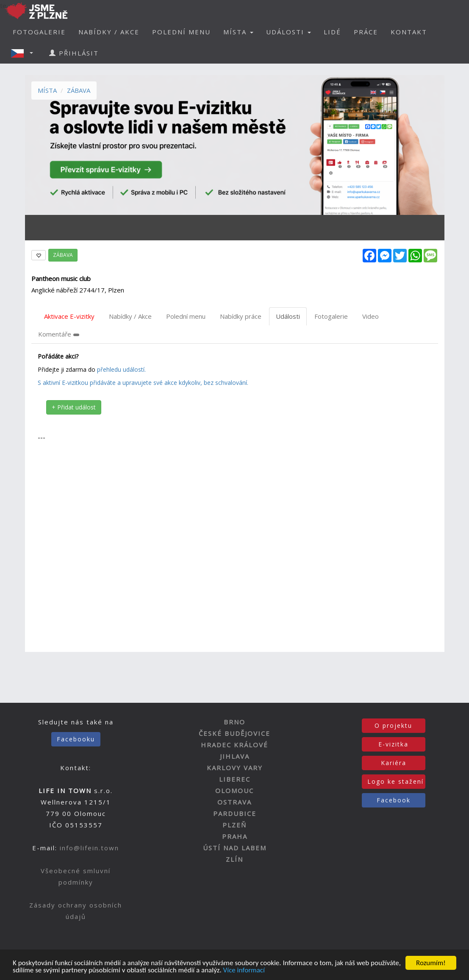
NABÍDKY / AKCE (109, 32)
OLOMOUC (234, 791)
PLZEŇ (234, 825)
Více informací (244, 971)
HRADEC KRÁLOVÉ (234, 745)
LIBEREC (235, 779)
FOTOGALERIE (39, 32)
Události (288, 316)
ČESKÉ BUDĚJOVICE (234, 733)
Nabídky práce (241, 316)
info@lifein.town (89, 848)
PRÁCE (366, 32)
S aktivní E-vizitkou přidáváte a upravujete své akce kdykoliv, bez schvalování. (143, 383)
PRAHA (235, 836)
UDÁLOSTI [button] (289, 32)
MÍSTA (47, 90)
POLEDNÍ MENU (181, 32)
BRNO (234, 722)
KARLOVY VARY (235, 768)
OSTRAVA (234, 802)
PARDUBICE (235, 813)
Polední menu (186, 316)
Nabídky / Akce (130, 316)
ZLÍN (234, 859)
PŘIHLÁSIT (74, 53)
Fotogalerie (331, 316)
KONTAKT (409, 32)
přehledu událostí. (121, 369)
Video (370, 316)
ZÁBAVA (79, 90)
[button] (25, 53)
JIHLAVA (235, 756)
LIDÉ (332, 32)
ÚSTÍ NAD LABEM (235, 848)
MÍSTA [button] (238, 32)
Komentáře (59, 334)
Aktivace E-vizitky (69, 316)
